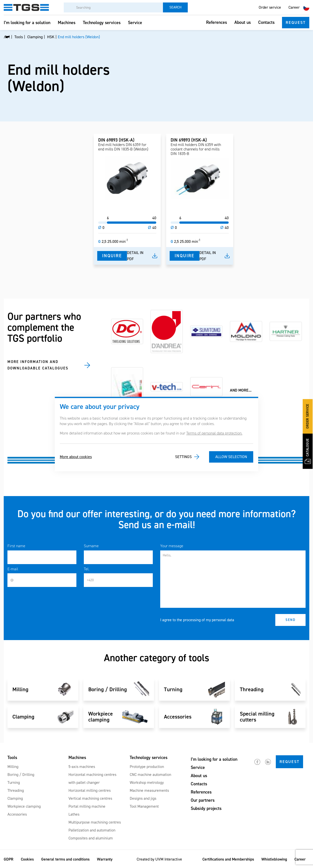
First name (16, 546)
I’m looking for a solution (27, 23)
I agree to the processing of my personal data (197, 620)
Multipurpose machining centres (95, 822)
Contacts (266, 22)
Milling (13, 767)
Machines (67, 23)
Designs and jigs (143, 798)
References (217, 22)
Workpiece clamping (24, 806)
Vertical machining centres (90, 798)
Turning (14, 782)
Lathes (74, 814)
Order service (270, 7)
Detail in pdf (135, 256)
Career (294, 7)
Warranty (105, 859)
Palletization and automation (92, 830)
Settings (183, 457)
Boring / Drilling (21, 775)
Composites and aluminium (91, 838)
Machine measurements (149, 790)
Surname (91, 546)
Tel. (87, 569)
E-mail (13, 569)
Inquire (112, 256)
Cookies (27, 859)
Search (175, 7)
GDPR (9, 859)
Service (135, 23)
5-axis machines (82, 767)
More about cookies (76, 457)
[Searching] (113, 7)
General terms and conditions (65, 859)
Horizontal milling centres (90, 790)
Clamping (15, 798)
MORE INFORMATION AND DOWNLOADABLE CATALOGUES (38, 365)
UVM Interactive (169, 859)
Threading (16, 790)
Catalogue (308, 451)
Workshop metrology (147, 782)
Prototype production (147, 767)
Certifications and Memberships (228, 859)
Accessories (17, 814)
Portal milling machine (87, 806)
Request (296, 22)
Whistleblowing (274, 859)
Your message (172, 546)
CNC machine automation (150, 775)
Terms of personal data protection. (214, 433)
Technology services (102, 23)
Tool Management (144, 806)
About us (243, 22)
